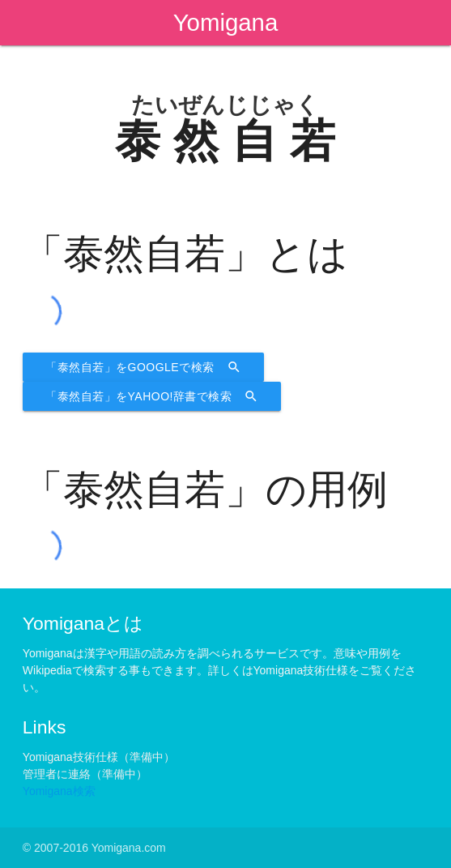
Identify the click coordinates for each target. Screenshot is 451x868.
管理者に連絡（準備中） (85, 774)
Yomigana (226, 22)
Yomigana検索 (59, 791)
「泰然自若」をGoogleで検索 (143, 367)
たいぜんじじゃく (225, 105)
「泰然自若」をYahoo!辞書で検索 (152, 396)
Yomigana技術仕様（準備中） (99, 757)
